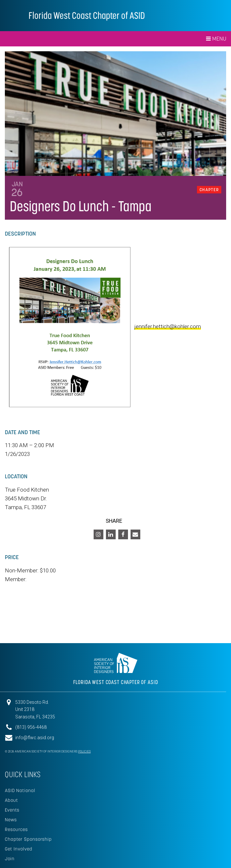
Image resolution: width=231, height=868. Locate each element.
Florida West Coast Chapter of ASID (87, 15)
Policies (84, 752)
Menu (216, 39)
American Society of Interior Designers (14, 15)
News (11, 820)
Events (12, 810)
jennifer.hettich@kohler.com (168, 326)
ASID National (20, 790)
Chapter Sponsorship (28, 839)
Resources (16, 829)
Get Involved (19, 849)
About (12, 800)
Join (10, 859)
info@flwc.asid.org (35, 738)
